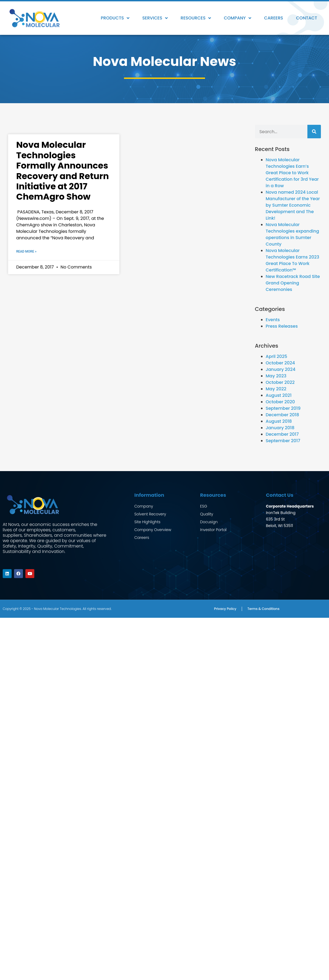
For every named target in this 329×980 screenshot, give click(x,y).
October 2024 (280, 363)
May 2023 (276, 376)
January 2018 (280, 428)
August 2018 (279, 421)
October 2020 (280, 402)
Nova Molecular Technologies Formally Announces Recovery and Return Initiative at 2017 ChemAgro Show (63, 171)
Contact (307, 18)
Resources (196, 18)
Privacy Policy (225, 608)
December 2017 (282, 434)
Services (155, 18)
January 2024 (281, 369)
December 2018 (283, 415)
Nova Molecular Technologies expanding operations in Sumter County (293, 234)
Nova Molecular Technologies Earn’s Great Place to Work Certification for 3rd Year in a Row (292, 173)
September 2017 (283, 441)
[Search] (314, 132)
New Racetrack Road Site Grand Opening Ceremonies (293, 283)
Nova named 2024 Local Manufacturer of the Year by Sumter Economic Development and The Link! (293, 205)
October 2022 (280, 382)
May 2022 (276, 389)
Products (115, 18)
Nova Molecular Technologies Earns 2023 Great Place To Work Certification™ (293, 260)
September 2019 (283, 408)
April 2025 (277, 356)
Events (273, 320)
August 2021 (279, 395)
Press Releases (282, 326)
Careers (274, 18)
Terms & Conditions (263, 608)
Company (238, 18)
